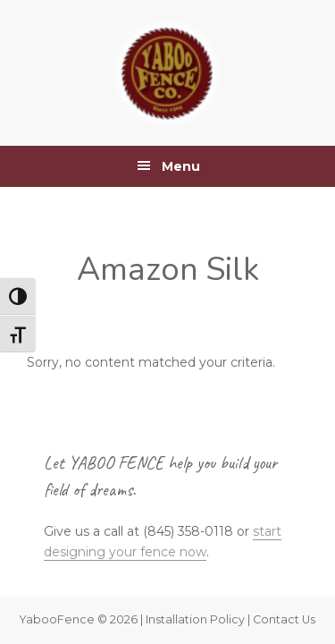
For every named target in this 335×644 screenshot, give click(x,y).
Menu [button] (181, 166)
